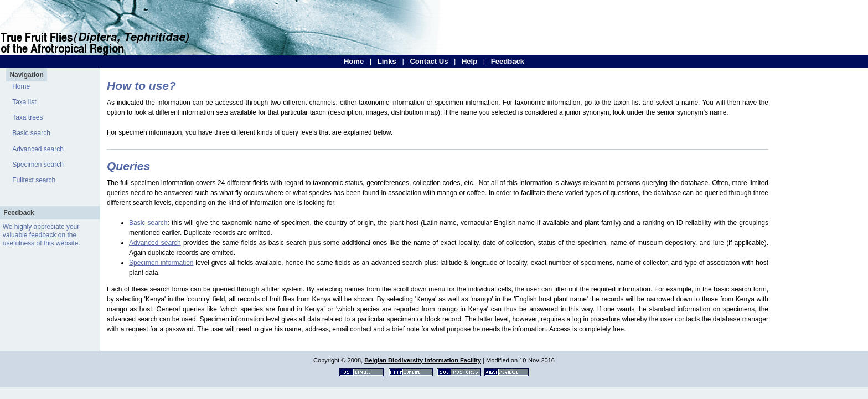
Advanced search (38, 149)
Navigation (26, 75)
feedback (43, 235)
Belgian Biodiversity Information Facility (423, 360)
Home (354, 61)
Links (387, 61)
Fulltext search (34, 180)
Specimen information (161, 263)
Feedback (508, 61)
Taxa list (24, 102)
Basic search (31, 133)
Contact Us (429, 61)
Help (469, 61)
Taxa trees (27, 117)
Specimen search (38, 165)
